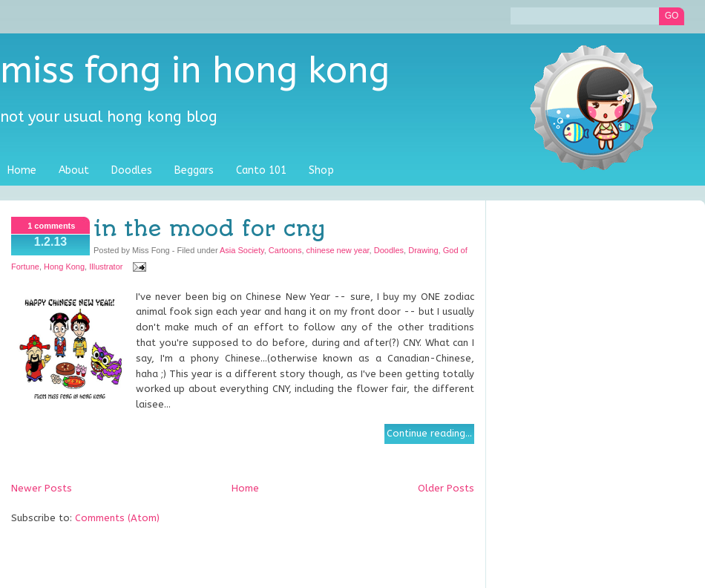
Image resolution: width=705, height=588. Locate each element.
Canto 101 (261, 170)
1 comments (51, 226)
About (74, 170)
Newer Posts (42, 488)
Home (22, 170)
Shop (321, 170)
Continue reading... (429, 433)
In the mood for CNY (209, 229)
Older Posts (446, 488)
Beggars (194, 170)
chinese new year (338, 250)
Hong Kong (64, 267)
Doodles (132, 170)
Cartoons (285, 250)
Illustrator (106, 267)
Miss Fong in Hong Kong (195, 71)
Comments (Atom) (117, 518)
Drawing (423, 250)
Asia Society (242, 250)
